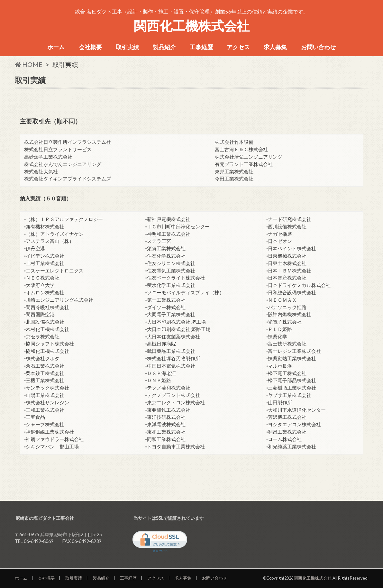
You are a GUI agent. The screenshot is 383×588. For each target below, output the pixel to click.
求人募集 (275, 47)
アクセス (238, 47)
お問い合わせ (318, 47)
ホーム (56, 47)
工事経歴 (201, 47)
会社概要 (90, 47)
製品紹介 (164, 47)
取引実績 (127, 47)
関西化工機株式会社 (192, 26)
